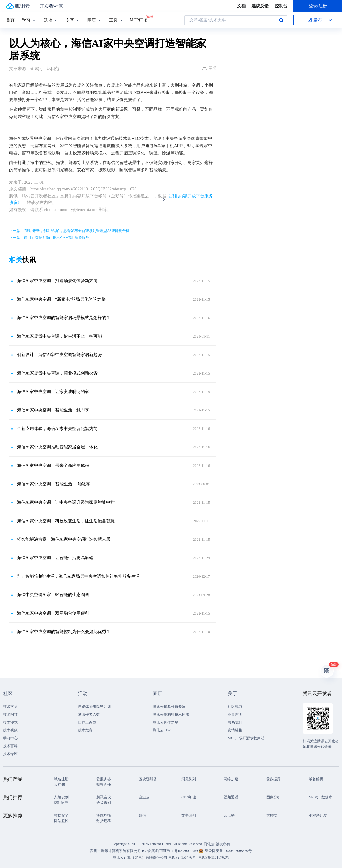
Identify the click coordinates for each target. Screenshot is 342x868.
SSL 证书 (61, 803)
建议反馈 (260, 6)
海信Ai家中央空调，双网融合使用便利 (53, 613)
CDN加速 (189, 797)
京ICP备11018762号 (214, 857)
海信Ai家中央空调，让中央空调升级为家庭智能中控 (66, 502)
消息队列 (189, 779)
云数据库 (273, 779)
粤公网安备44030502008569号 (228, 851)
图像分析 (273, 797)
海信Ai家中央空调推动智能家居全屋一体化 (57, 447)
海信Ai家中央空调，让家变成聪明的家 (53, 392)
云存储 (59, 784)
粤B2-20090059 (187, 851)
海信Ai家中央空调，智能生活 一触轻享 (54, 484)
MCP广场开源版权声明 (246, 738)
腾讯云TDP (162, 730)
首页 (10, 20)
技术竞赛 (85, 730)
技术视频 (10, 730)
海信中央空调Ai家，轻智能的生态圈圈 (53, 595)
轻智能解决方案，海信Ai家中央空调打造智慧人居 (64, 539)
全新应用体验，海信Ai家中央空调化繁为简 (57, 429)
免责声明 (235, 715)
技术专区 (10, 754)
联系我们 (235, 722)
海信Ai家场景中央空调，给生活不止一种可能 (59, 336)
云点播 (229, 815)
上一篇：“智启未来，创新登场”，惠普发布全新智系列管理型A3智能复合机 (69, 231)
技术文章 (10, 707)
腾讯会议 (104, 797)
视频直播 (104, 784)
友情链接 (235, 730)
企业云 (144, 797)
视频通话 (231, 797)
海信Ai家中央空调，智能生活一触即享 (53, 410)
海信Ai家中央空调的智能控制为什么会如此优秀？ (64, 632)
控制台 (281, 6)
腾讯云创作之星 (166, 722)
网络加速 (231, 779)
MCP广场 (139, 20)
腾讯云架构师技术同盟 (171, 715)
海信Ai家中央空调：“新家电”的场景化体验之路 (61, 299)
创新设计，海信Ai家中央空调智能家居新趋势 (59, 355)
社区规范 (235, 707)
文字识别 (189, 815)
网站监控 (61, 821)
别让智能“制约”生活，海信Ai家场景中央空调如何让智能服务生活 (78, 576)
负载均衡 (104, 815)
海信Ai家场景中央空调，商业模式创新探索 (57, 373)
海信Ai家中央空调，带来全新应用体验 (53, 465)
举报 (209, 68)
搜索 (281, 20)
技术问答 (10, 715)
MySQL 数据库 (320, 797)
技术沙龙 (10, 722)
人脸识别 (61, 797)
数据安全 (61, 815)
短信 (142, 815)
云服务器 (104, 779)
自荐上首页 (87, 722)
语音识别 (104, 803)
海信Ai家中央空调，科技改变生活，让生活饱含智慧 (66, 521)
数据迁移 (104, 821)
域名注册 (61, 779)
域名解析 (316, 779)
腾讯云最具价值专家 (169, 707)
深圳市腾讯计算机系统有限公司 (116, 851)
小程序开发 (318, 815)
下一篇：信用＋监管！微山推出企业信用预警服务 (49, 238)
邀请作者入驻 (89, 715)
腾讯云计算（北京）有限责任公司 (140, 857)
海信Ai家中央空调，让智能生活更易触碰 (55, 558)
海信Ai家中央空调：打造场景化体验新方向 (57, 281)
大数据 (272, 815)
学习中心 (10, 738)
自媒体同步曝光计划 (94, 707)
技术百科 (10, 746)
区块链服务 (148, 779)
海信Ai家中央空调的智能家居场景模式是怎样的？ (64, 318)
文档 (241, 6)
